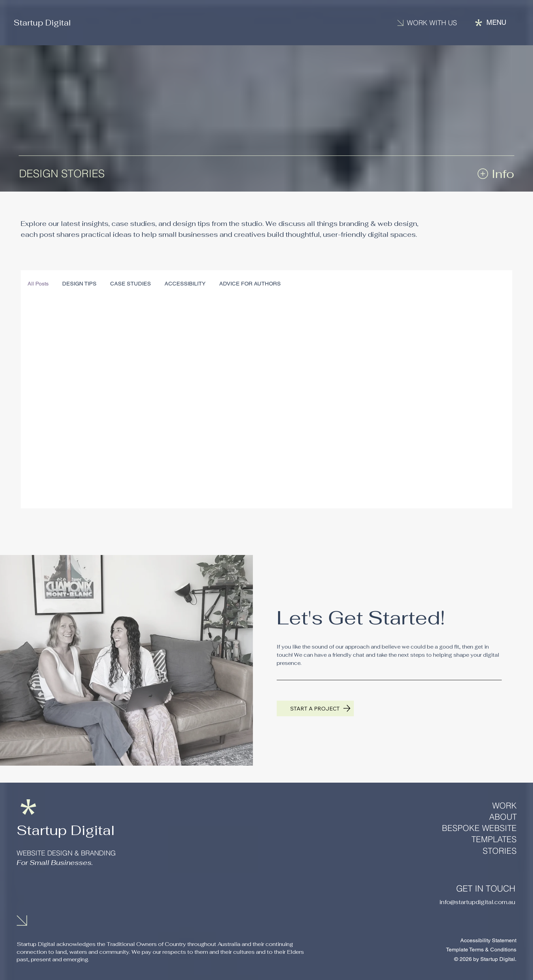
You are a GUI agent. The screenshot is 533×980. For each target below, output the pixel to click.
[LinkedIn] (49, 887)
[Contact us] (431, 23)
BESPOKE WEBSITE (479, 828)
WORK (504, 806)
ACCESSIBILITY (185, 284)
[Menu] (491, 23)
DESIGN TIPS (79, 284)
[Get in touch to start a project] (315, 708)
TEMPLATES (494, 839)
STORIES (500, 851)
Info (503, 174)
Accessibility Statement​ (488, 940)
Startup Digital (44, 22)
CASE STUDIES (131, 284)
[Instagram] (26, 887)
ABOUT (503, 817)
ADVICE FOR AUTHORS (250, 284)
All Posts (38, 284)
